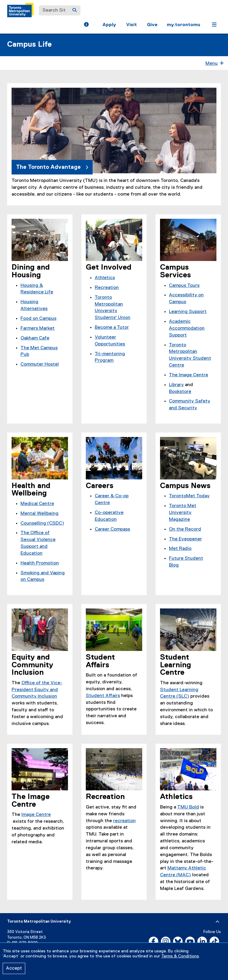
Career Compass (112, 529)
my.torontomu (183, 25)
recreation (124, 821)
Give (152, 25)
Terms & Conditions (180, 956)
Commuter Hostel (40, 364)
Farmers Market (38, 328)
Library (176, 385)
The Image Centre (189, 375)
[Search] (75, 10)
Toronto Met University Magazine (183, 513)
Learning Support (188, 312)
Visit (132, 25)
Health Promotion (40, 563)
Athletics (105, 278)
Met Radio (180, 549)
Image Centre (36, 815)
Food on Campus (38, 319)
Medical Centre (37, 504)
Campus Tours (184, 286)
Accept (14, 968)
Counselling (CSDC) (42, 523)
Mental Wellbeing (39, 514)
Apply (109, 25)
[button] (86, 25)
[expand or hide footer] (217, 922)
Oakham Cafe (35, 338)
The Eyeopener (185, 539)
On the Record (185, 529)
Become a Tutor (112, 328)
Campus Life (29, 45)
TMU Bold (188, 807)
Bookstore (180, 392)
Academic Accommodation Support (187, 328)
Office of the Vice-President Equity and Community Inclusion (37, 690)
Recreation (107, 288)
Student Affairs (103, 696)
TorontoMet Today (189, 496)
